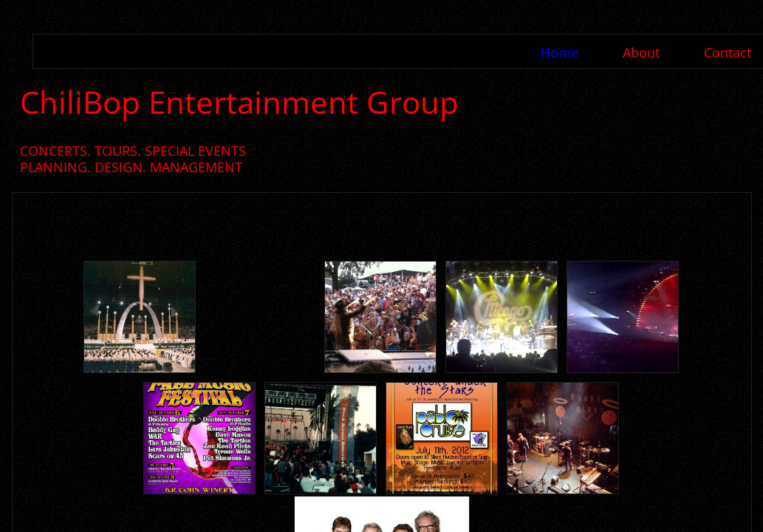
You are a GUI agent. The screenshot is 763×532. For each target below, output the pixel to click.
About (641, 52)
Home (560, 52)
